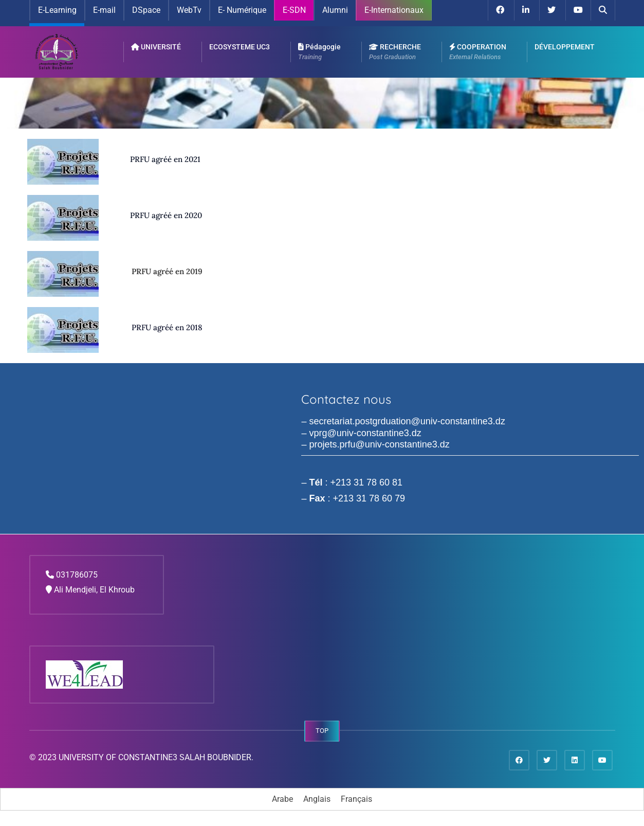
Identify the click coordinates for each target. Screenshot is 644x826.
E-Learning (57, 10)
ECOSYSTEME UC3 (240, 47)
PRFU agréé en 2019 (167, 271)
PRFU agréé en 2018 (167, 327)
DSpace (146, 10)
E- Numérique (242, 10)
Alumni (335, 10)
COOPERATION (478, 52)
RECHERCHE (395, 52)
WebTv (189, 10)
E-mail (104, 10)
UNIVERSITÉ (156, 47)
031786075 (77, 575)
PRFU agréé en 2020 (166, 215)
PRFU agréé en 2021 (165, 159)
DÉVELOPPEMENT (565, 47)
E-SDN (294, 10)
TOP (322, 731)
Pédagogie (319, 52)
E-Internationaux (394, 10)
